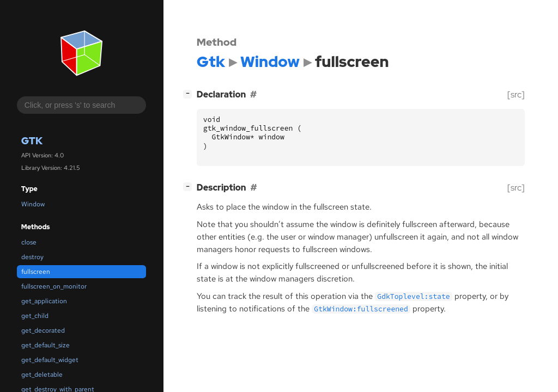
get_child (35, 316)
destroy (32, 257)
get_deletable (42, 375)
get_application (44, 301)
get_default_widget (50, 360)
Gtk (32, 141)
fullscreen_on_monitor (54, 286)
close (29, 242)
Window (33, 204)
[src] (516, 94)
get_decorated (43, 330)
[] (190, 93)
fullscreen (36, 272)
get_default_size (46, 345)
